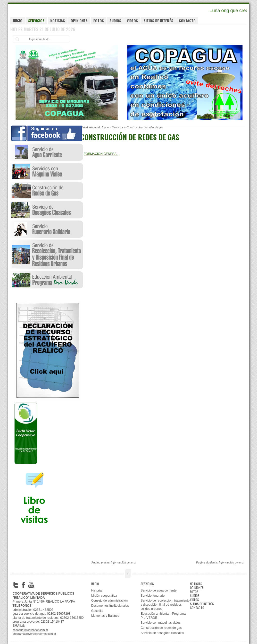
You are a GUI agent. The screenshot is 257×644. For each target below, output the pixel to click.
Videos (132, 20)
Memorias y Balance (105, 616)
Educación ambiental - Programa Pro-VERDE (163, 616)
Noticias (58, 20)
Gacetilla (97, 611)
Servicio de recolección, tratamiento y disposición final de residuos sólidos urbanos (165, 605)
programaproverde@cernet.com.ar (34, 634)
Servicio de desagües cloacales (162, 633)
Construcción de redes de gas (161, 628)
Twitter (16, 585)
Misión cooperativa (104, 596)
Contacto (187, 20)
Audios (115, 20)
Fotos (99, 20)
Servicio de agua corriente (158, 590)
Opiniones (79, 20)
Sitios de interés (158, 20)
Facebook (23, 585)
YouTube (31, 585)
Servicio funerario (152, 596)
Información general (123, 562)
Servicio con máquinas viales (160, 623)
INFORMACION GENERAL (100, 154)
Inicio (18, 20)
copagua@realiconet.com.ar (30, 630)
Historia (97, 590)
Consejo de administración (109, 601)
